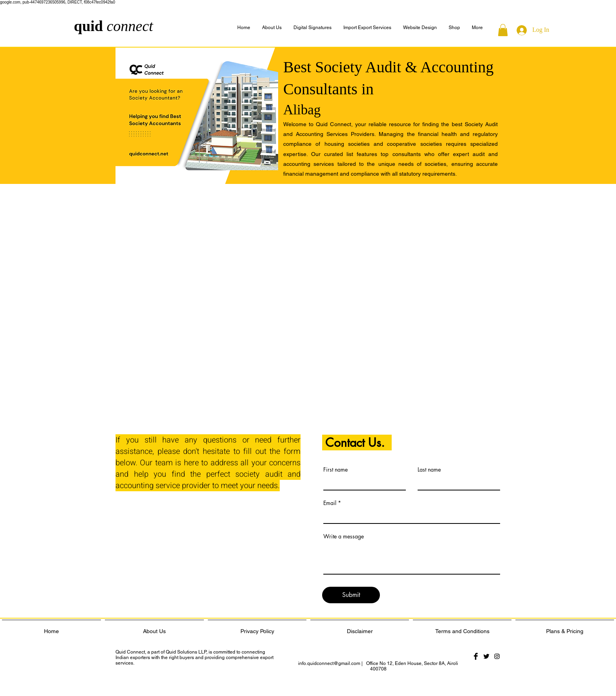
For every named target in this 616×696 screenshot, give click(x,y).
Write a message (344, 536)
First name (335, 470)
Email (330, 503)
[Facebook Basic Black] (476, 656)
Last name (429, 470)
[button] (477, 28)
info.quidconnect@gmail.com (329, 663)
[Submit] (351, 595)
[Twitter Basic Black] (486, 656)
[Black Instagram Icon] (497, 656)
